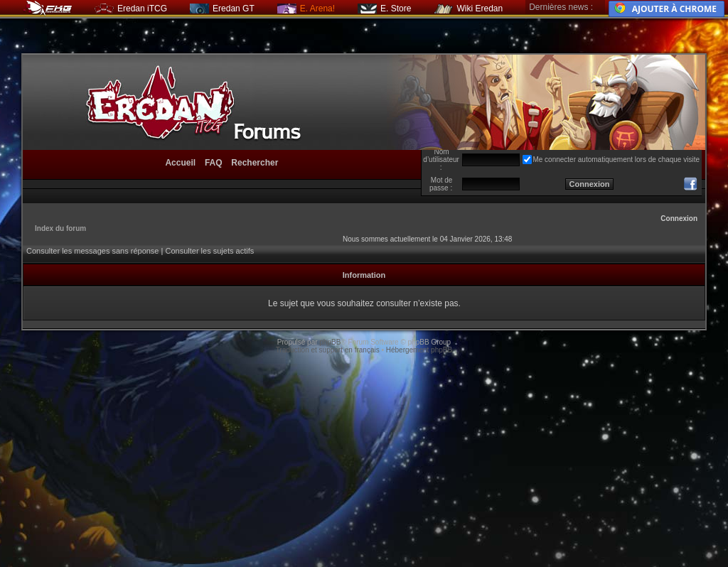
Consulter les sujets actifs (209, 251)
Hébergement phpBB (419, 350)
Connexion (679, 218)
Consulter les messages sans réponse (92, 251)
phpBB (330, 342)
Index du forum (60, 228)
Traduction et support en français (328, 350)
